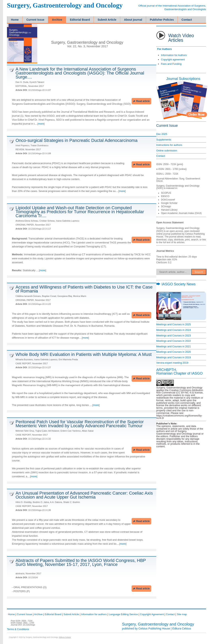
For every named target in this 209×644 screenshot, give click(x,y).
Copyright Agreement (152, 614)
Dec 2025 (162, 134)
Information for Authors (174, 55)
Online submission (167, 151)
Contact (161, 156)
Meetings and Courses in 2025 (174, 324)
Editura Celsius (182, 629)
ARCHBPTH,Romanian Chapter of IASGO (179, 372)
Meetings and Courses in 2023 (174, 336)
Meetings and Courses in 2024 (174, 330)
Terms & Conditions (18, 629)
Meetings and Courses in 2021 (174, 346)
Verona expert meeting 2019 (172, 363)
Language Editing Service (123, 614)
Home (11, 614)
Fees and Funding (171, 64)
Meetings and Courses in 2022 (174, 341)
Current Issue (25, 614)
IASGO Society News (176, 284)
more (41, 124)
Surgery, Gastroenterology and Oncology (65, 5)
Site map (182, 614)
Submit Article (71, 614)
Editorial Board (53, 614)
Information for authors (94, 614)
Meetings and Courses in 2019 (174, 357)
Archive (38, 614)
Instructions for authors (169, 145)
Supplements (164, 140)
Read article (141, 101)
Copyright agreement (173, 60)
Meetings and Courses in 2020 (174, 352)
